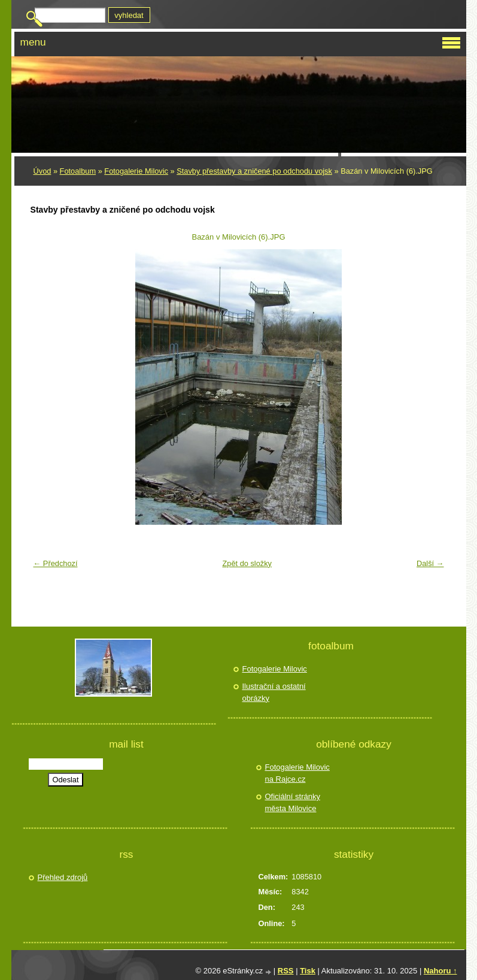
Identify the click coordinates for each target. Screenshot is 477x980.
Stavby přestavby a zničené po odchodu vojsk (254, 171)
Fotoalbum (78, 171)
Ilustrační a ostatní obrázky (274, 692)
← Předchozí (56, 563)
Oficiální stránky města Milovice (293, 802)
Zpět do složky (247, 563)
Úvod (42, 171)
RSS (286, 971)
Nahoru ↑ (440, 971)
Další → (430, 563)
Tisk (308, 971)
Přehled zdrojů (63, 877)
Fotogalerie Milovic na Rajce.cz (297, 773)
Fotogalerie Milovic (136, 171)
